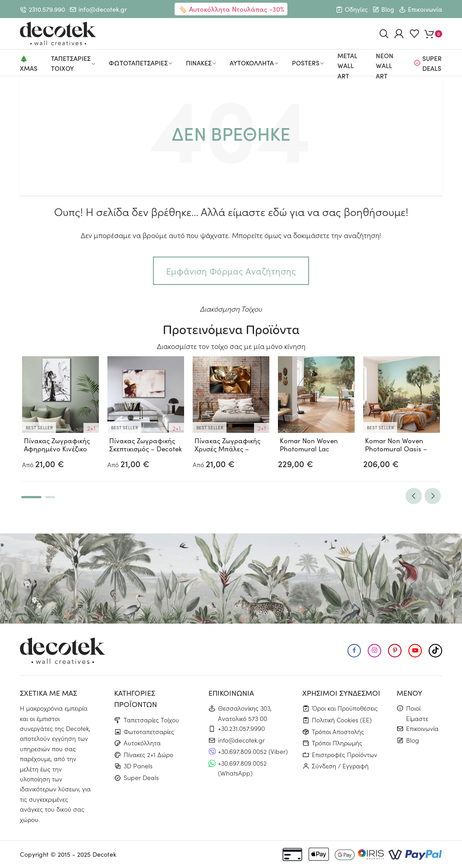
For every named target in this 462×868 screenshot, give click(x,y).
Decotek (104, 854)
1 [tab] (31, 497)
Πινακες (199, 63)
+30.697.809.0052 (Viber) (253, 751)
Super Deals (432, 63)
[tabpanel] (61, 413)
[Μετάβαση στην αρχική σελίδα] (58, 33)
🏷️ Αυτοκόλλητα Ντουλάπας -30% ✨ (231, 14)
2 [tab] (50, 497)
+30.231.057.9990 (241, 728)
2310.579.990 (47, 9)
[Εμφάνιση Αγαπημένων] (414, 34)
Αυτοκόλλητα (142, 743)
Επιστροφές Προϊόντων (344, 754)
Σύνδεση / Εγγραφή (340, 766)
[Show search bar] (384, 34)
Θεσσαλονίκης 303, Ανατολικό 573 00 (245, 713)
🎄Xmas (29, 63)
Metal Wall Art (347, 66)
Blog (388, 9)
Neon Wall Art (385, 66)
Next (433, 496)
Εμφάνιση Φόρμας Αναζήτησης (231, 271)
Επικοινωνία (425, 9)
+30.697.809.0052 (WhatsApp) (242, 768)
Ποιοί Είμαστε (417, 713)
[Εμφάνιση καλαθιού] (433, 34)
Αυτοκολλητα (252, 63)
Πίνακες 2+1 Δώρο (148, 754)
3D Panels (138, 766)
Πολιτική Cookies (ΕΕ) (342, 720)
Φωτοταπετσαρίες (149, 731)
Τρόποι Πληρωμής (337, 743)
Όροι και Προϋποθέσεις (345, 708)
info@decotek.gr (103, 9)
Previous (414, 496)
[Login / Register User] (399, 34)
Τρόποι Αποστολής (338, 731)
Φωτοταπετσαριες (138, 63)
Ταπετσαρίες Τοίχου (151, 720)
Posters (306, 63)
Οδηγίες (356, 9)
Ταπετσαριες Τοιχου (71, 63)
